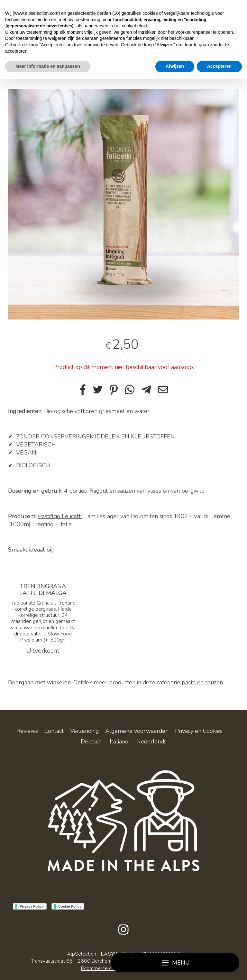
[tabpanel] (123, 204)
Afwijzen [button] (175, 66)
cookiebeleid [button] (134, 26)
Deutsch (91, 742)
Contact (54, 731)
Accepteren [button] (219, 66)
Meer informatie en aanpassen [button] (48, 66)
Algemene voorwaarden (137, 731)
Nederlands (151, 742)
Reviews (27, 731)
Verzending (84, 731)
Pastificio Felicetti (60, 516)
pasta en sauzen (202, 682)
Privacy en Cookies (199, 731)
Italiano (119, 742)
